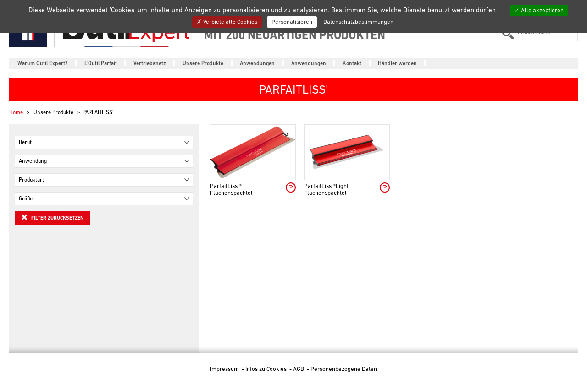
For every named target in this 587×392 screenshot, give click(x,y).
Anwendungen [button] (257, 63)
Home (16, 112)
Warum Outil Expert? (43, 63)
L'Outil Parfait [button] (101, 63)
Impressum (225, 369)
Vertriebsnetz (150, 63)
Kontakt (352, 63)
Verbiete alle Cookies (227, 22)
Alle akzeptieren (539, 10)
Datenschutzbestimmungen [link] (358, 22)
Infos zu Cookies (267, 369)
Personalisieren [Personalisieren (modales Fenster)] (292, 22)
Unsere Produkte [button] (203, 63)
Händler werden (397, 63)
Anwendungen (309, 63)
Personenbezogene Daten (344, 369)
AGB (299, 369)
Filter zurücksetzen (52, 217)
